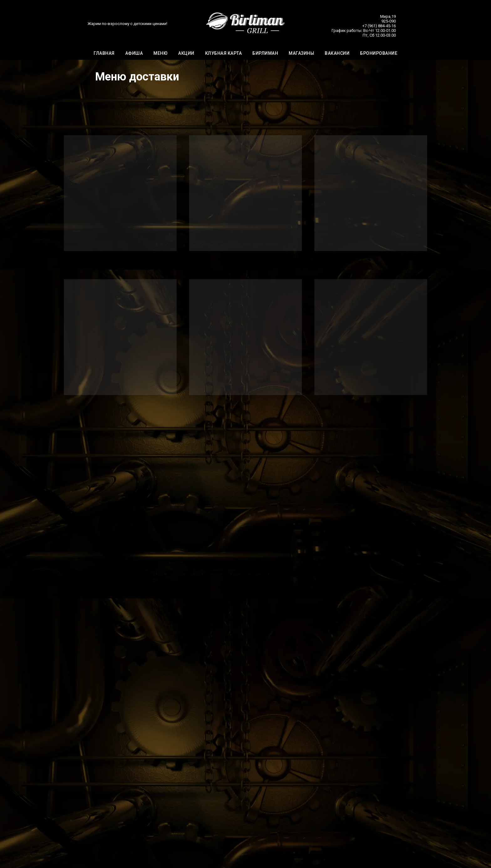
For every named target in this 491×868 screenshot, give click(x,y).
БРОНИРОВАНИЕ (379, 54)
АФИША (134, 54)
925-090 (389, 21)
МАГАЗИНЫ (301, 54)
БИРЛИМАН (265, 54)
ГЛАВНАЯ (104, 54)
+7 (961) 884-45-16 (379, 26)
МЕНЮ (160, 54)
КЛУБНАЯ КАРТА (224, 54)
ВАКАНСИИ (337, 54)
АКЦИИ (186, 54)
